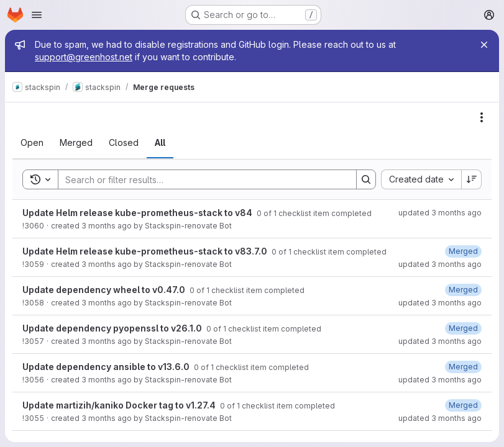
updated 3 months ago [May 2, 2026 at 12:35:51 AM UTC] (440, 264)
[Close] (484, 45)
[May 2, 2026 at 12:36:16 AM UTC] (463, 290)
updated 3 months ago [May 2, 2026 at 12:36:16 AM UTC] (440, 303)
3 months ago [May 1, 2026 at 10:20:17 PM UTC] (107, 341)
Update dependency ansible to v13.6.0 (107, 367)
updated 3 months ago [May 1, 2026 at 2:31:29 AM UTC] (440, 418)
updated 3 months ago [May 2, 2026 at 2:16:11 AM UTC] (440, 213)
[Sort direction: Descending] (472, 179)
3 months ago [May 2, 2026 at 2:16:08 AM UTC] (107, 226)
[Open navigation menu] (37, 15)
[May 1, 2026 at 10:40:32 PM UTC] (463, 367)
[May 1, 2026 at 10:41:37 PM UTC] (463, 328)
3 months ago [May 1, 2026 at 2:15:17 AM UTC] (107, 418)
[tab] (32, 143)
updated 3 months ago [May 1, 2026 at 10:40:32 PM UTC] (440, 380)
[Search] (201, 179)
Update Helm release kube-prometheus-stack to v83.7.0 (146, 251)
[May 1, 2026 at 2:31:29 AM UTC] (463, 405)
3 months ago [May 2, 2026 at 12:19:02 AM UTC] (107, 264)
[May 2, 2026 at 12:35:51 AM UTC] (463, 251)
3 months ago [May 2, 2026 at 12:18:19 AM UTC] (107, 303)
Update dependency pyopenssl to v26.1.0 (113, 328)
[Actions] (482, 117)
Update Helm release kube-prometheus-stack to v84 (138, 213)
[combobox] (421, 179)
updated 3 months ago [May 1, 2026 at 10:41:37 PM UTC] (440, 341)
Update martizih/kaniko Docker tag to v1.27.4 (120, 405)
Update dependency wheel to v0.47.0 (105, 290)
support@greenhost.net (84, 57)
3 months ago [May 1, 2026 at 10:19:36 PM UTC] (107, 380)
